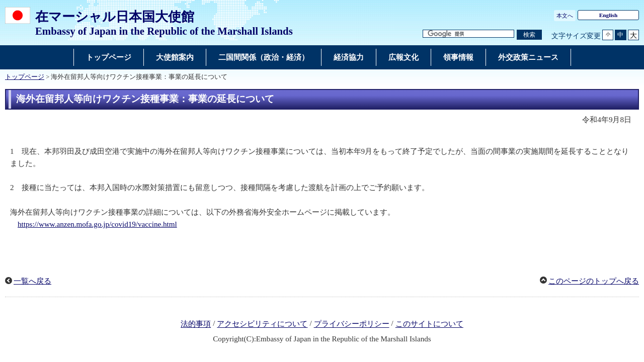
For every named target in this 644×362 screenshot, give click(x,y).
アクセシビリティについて (262, 324)
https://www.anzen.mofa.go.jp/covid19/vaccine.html (97, 224)
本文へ (565, 16)
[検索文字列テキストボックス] (468, 34)
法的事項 (196, 324)
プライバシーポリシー (352, 324)
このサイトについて (429, 324)
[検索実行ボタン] (529, 35)
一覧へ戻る (32, 281)
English (609, 15)
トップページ (25, 77)
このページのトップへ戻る (594, 281)
